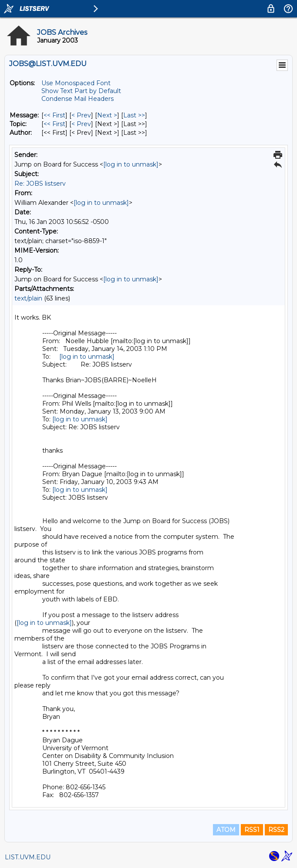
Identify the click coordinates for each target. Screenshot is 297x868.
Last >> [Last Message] (134, 115)
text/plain (28, 298)
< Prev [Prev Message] (81, 115)
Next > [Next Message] (107, 115)
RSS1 (252, 830)
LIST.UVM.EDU (28, 857)
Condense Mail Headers (78, 99)
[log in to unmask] (131, 164)
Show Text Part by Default (81, 91)
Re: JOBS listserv (40, 184)
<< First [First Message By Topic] (54, 124)
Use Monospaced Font (76, 83)
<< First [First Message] (54, 115)
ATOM (226, 830)
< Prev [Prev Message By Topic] (81, 124)
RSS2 (276, 830)
